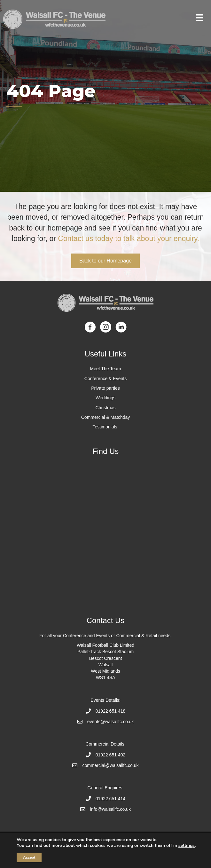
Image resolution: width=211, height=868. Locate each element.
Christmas (105, 408)
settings (187, 846)
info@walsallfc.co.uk (110, 809)
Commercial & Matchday (106, 417)
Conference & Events (105, 379)
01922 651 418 (110, 711)
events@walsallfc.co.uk (111, 722)
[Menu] (200, 18)
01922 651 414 (110, 799)
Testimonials (106, 427)
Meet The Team (106, 369)
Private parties (105, 388)
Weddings (105, 398)
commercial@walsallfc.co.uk (110, 765)
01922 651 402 (110, 755)
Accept (29, 857)
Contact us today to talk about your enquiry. (128, 239)
